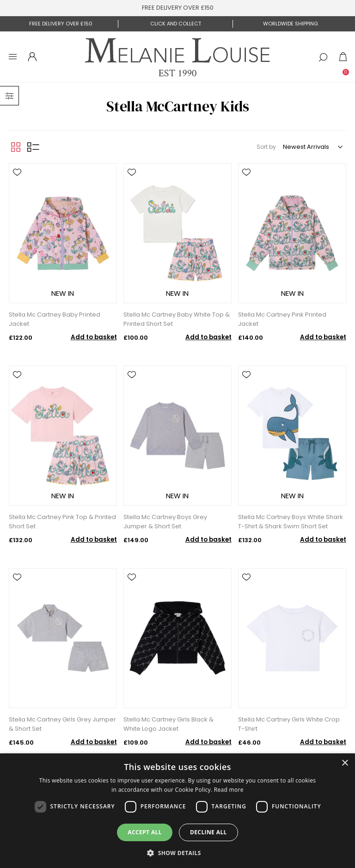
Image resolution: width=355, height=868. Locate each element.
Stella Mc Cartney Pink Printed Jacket (282, 319)
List (33, 147)
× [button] (345, 763)
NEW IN (63, 293)
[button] (177, 853)
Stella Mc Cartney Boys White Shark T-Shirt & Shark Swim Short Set (291, 522)
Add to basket (94, 337)
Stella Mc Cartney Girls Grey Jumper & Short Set (62, 724)
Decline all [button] (208, 832)
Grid (16, 147)
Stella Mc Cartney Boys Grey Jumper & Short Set (165, 522)
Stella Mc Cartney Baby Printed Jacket (55, 319)
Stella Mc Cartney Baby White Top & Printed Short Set (177, 319)
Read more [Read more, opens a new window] (229, 790)
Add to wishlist (17, 172)
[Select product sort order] (312, 147)
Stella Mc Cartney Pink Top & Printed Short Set (62, 522)
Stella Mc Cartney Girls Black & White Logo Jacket (168, 724)
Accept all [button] (145, 832)
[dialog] (177, 811)
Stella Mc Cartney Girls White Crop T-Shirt (289, 724)
